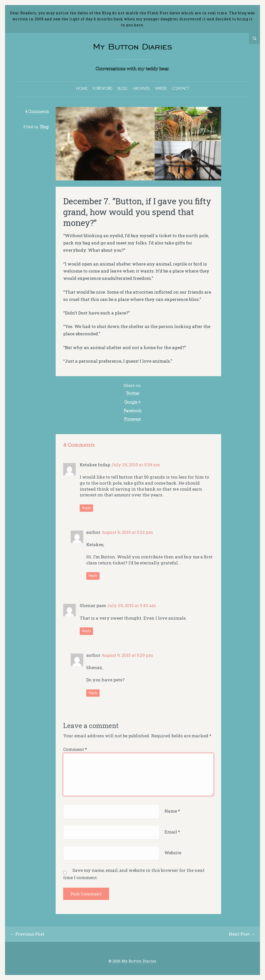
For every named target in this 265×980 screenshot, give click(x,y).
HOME (82, 88)
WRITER (161, 88)
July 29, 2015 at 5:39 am (136, 465)
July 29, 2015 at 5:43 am (131, 605)
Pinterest (132, 419)
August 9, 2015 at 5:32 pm (127, 532)
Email (172, 832)
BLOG (122, 88)
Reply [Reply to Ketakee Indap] (86, 508)
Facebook (132, 411)
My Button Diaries (133, 47)
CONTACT (180, 88)
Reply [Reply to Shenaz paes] (86, 631)
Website (173, 853)
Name (172, 811)
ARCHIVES (141, 88)
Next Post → (242, 934)
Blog (44, 127)
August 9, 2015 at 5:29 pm (127, 655)
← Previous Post (27, 934)
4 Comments (37, 111)
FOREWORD (103, 88)
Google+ (133, 402)
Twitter (133, 393)
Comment (75, 749)
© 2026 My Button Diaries (132, 961)
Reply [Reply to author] (93, 575)
